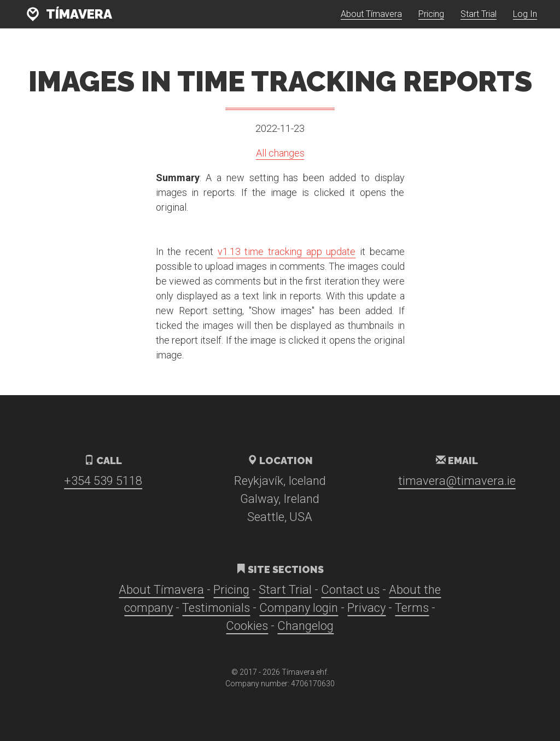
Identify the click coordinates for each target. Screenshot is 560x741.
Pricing (431, 22)
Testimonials (216, 608)
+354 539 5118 (103, 481)
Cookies (247, 626)
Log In (525, 22)
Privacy (366, 608)
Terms (412, 608)
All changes (280, 153)
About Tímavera (371, 22)
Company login (299, 608)
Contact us (350, 590)
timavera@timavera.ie (457, 481)
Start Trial (479, 22)
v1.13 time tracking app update (287, 251)
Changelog (305, 626)
